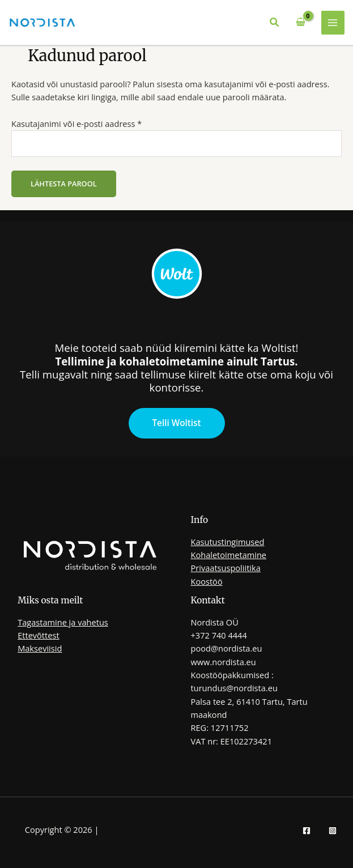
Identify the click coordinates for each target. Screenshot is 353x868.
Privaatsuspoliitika (226, 568)
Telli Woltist (176, 423)
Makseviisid (40, 648)
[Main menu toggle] (333, 23)
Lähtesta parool (64, 184)
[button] (275, 23)
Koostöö (207, 581)
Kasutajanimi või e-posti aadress (91, 123)
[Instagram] (333, 831)
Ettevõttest (38, 635)
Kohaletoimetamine (229, 555)
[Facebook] (307, 831)
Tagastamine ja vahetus (63, 622)
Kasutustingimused (228, 542)
